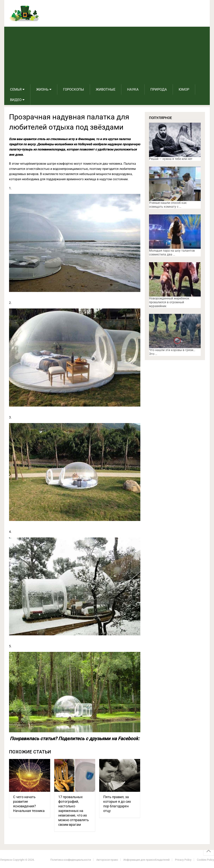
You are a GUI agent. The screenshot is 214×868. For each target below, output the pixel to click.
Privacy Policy (183, 860)
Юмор (184, 89)
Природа (159, 89)
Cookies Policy (205, 860)
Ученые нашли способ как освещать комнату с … (168, 205)
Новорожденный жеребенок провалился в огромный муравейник (169, 302)
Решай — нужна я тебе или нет (171, 159)
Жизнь (42, 89)
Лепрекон (6, 860)
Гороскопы (74, 89)
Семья (16, 89)
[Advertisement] (107, 55)
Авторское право (107, 860)
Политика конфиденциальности (71, 860)
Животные (106, 89)
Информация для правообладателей (147, 860)
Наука (133, 89)
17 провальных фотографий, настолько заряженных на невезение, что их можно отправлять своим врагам (74, 811)
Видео (16, 100)
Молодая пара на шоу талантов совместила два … (172, 253)
